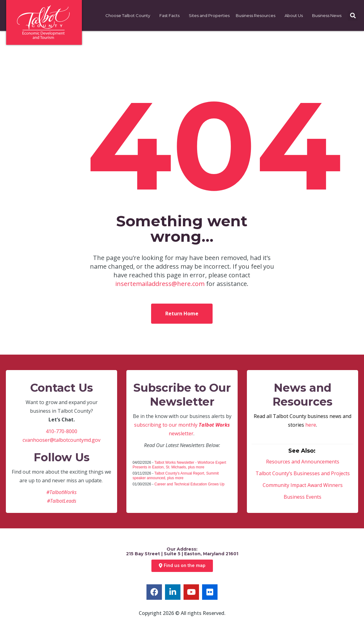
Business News (328, 15)
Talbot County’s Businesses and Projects (303, 473)
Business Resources (257, 15)
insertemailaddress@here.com (160, 284)
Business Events (303, 497)
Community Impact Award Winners (303, 485)
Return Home (182, 313)
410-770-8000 (61, 431)
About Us (295, 15)
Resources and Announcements (303, 462)
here (311, 425)
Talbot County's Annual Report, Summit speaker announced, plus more (176, 476)
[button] (353, 16)
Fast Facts (171, 15)
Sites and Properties (209, 15)
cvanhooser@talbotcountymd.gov (61, 440)
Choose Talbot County (129, 15)
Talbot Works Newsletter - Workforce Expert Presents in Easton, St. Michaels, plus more (179, 465)
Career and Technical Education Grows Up (190, 484)
